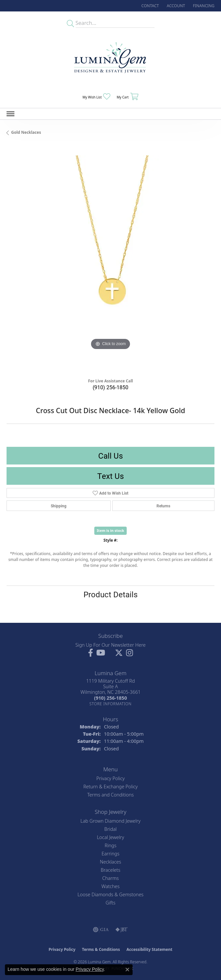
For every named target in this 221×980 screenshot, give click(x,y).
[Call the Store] (110, 698)
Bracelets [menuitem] (111, 870)
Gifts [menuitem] (111, 903)
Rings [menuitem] (111, 845)
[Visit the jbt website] (121, 930)
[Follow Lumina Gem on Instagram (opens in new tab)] (129, 653)
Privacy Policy (110, 778)
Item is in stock (111, 530)
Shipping (59, 506)
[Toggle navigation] (10, 114)
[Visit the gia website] (101, 930)
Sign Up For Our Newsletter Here (110, 645)
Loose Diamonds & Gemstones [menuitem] (111, 894)
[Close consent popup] (127, 970)
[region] (110, 259)
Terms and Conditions (110, 795)
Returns (163, 506)
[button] (175, 6)
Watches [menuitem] (110, 886)
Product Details (110, 594)
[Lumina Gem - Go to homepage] (111, 60)
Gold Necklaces (26, 132)
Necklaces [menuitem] (110, 862)
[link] (149, 6)
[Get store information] (110, 704)
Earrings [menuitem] (110, 854)
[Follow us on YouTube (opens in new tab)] (101, 653)
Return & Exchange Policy (110, 787)
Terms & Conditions (101, 949)
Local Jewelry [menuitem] (110, 837)
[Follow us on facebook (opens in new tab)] (91, 653)
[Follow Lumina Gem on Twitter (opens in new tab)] (119, 653)
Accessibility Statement (149, 949)
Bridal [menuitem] (111, 829)
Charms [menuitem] (110, 878)
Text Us (110, 476)
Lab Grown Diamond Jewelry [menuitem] (110, 821)
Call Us (110, 456)
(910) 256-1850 (110, 387)
